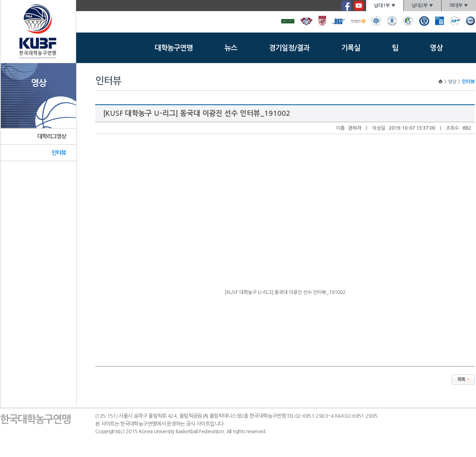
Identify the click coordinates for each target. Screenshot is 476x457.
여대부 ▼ (459, 6)
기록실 (351, 48)
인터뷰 (59, 153)
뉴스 (231, 48)
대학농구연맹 (174, 48)
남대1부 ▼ (385, 6)
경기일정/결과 (289, 48)
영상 (436, 48)
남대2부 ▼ (422, 6)
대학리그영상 (52, 136)
